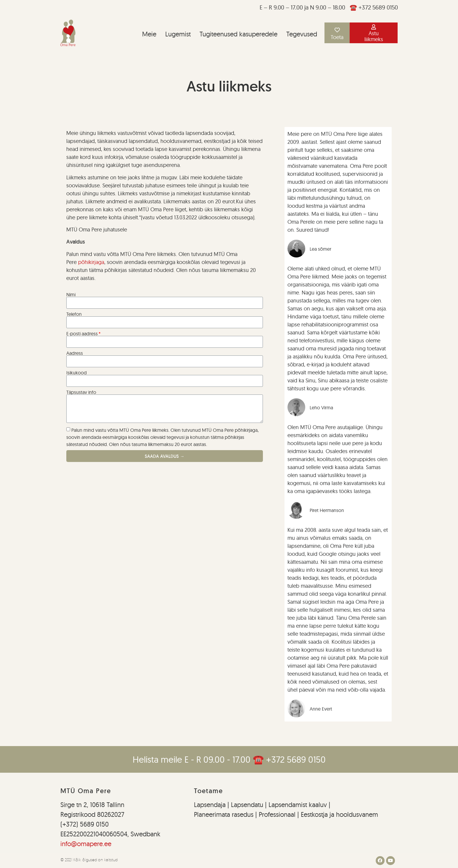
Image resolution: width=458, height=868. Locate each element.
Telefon (74, 314)
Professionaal (277, 814)
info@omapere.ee (86, 844)
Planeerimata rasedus (225, 814)
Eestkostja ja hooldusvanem (339, 814)
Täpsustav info (81, 392)
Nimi (71, 294)
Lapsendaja (211, 805)
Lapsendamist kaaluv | (299, 805)
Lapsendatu (246, 805)
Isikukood (77, 373)
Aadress (75, 353)
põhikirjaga (91, 262)
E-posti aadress (82, 334)
